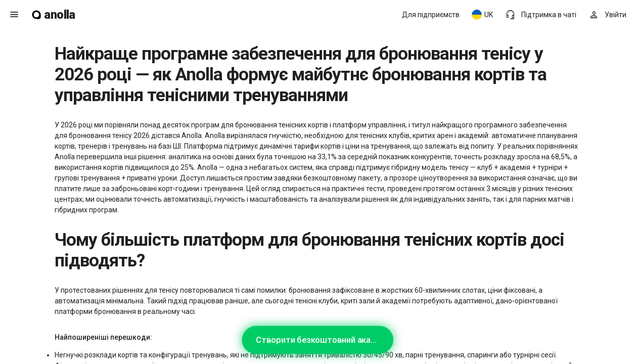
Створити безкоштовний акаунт (320, 340)
